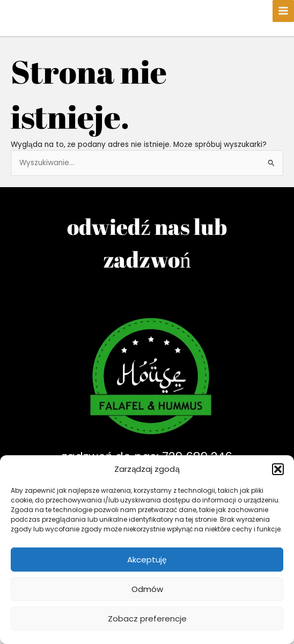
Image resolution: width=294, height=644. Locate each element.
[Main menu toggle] (284, 11)
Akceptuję (147, 560)
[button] (278, 469)
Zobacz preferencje (147, 619)
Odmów (147, 589)
